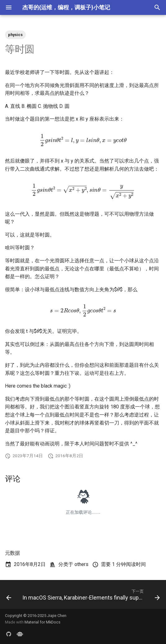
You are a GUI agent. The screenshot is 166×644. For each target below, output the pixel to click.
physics (15, 35)
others (81, 564)
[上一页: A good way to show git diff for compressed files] (9, 596)
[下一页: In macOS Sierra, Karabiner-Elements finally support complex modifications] (90, 596)
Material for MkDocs (43, 622)
